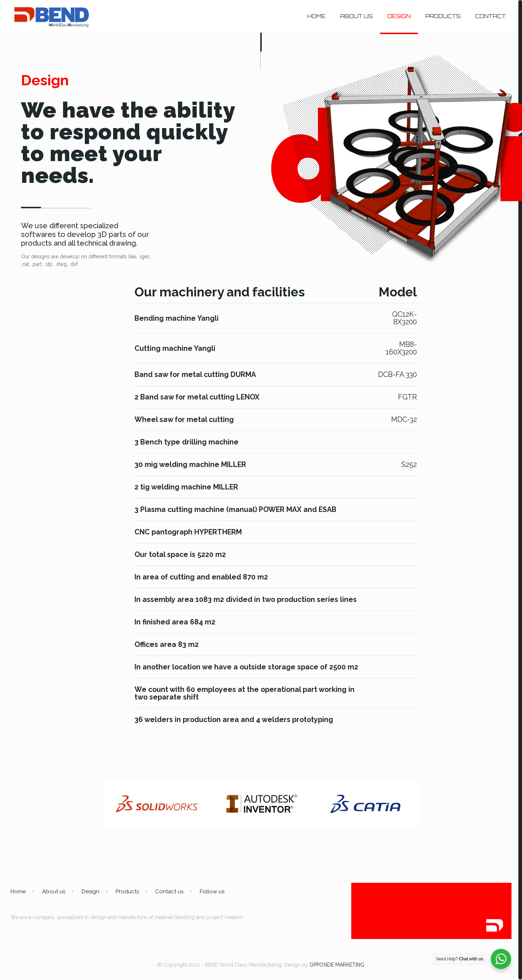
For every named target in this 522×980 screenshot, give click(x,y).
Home (18, 891)
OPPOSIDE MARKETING (337, 965)
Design (90, 891)
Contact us (169, 891)
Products (127, 891)
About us (54, 891)
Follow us (212, 891)
